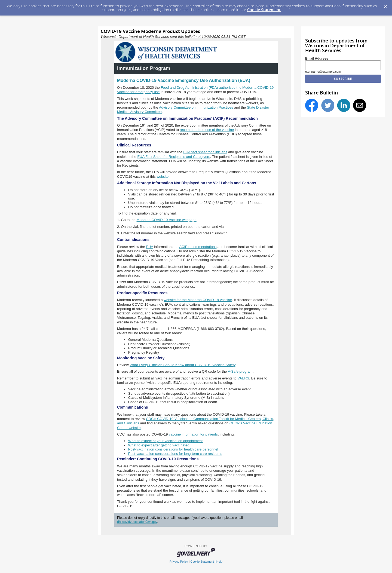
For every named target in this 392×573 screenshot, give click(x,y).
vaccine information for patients (193, 434)
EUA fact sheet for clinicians (205, 152)
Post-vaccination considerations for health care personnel (173, 449)
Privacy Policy (179, 562)
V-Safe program (240, 371)
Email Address (317, 59)
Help (219, 562)
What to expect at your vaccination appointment (166, 441)
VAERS (243, 378)
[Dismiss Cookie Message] (385, 5)
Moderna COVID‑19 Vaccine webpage (167, 220)
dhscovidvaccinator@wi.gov (137, 522)
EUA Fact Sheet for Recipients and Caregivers (174, 157)
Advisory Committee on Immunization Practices (196, 107)
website (163, 177)
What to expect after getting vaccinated (159, 445)
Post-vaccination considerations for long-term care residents (175, 454)
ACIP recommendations (198, 247)
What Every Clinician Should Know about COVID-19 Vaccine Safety (182, 365)
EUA (149, 247)
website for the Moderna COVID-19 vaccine (198, 300)
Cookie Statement (264, 10)
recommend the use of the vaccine (207, 130)
